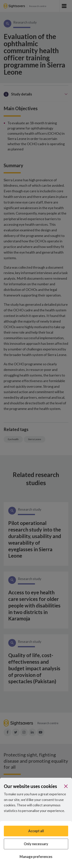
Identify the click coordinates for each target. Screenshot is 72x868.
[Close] (66, 786)
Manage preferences (36, 857)
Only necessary (36, 844)
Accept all (36, 831)
